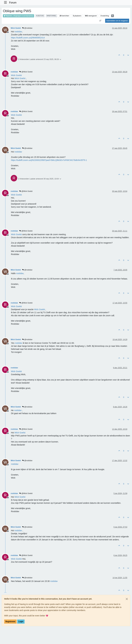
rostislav (14, 72)
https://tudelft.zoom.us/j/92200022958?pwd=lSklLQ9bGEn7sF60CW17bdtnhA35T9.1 (49, 160)
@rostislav (27, 28)
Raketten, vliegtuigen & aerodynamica (18, 16)
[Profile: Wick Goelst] (16, 75)
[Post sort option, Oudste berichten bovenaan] (100, 21)
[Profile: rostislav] (18, 32)
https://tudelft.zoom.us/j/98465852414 (28, 38)
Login (21, 622)
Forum (13, 3)
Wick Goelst (16, 28)
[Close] (127, 599)
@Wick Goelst (26, 72)
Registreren (10, 622)
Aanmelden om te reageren (117, 21)
